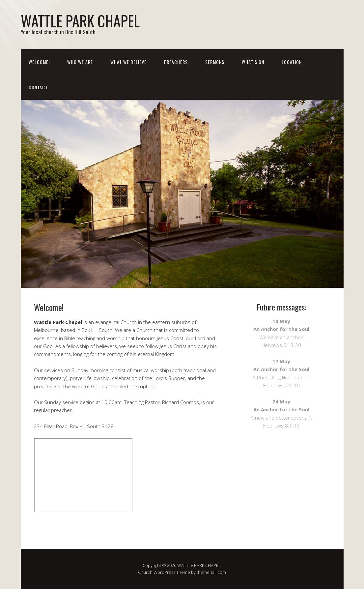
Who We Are (80, 62)
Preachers (176, 62)
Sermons (215, 62)
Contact (38, 87)
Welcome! (39, 62)
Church (145, 572)
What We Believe (128, 62)
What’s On (253, 62)
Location (292, 62)
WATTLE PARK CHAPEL (80, 21)
